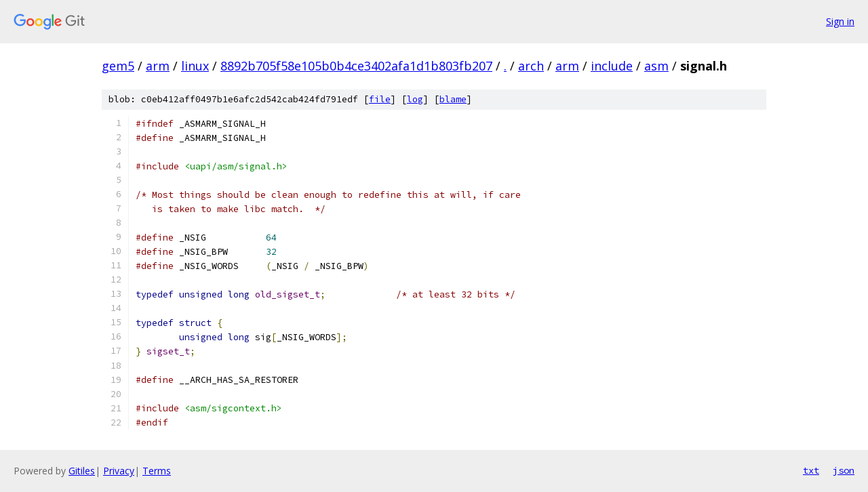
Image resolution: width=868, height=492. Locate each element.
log (415, 99)
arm (158, 66)
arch (531, 66)
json (844, 470)
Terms (157, 471)
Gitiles (82, 471)
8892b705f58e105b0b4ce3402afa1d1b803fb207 (356, 66)
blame (453, 99)
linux (195, 66)
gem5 (118, 66)
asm (656, 66)
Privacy (119, 471)
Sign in (840, 21)
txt (811, 470)
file (380, 99)
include (612, 66)
